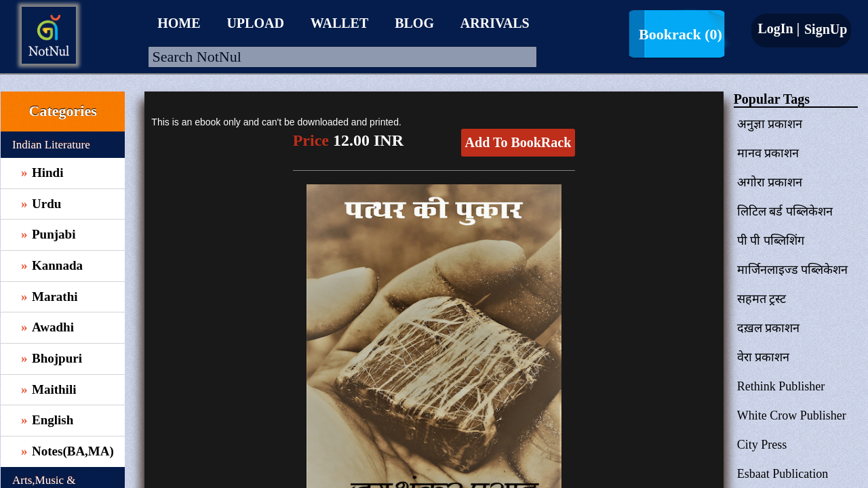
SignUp (824, 29)
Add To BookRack (518, 142)
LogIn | (778, 28)
